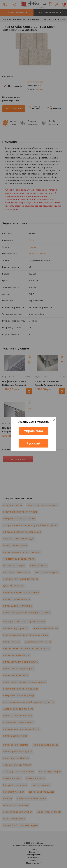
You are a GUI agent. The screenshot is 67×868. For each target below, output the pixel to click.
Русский (33, 443)
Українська (33, 431)
